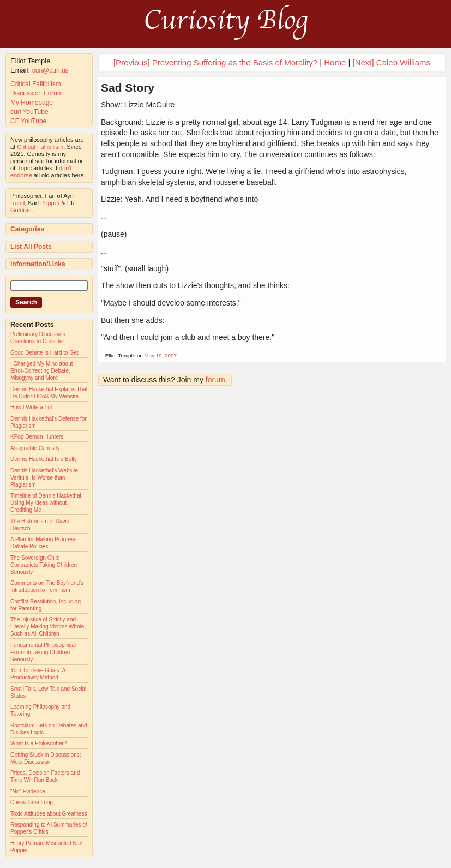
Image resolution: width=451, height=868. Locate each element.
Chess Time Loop (32, 802)
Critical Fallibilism (36, 84)
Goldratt (21, 210)
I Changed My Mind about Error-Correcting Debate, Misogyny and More (42, 371)
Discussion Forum (37, 93)
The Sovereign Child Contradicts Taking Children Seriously (44, 565)
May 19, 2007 (161, 355)
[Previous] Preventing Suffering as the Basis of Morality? (215, 62)
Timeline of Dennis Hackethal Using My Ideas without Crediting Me (46, 503)
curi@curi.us (50, 70)
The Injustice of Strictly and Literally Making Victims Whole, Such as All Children (48, 627)
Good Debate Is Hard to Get (44, 353)
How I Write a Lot (31, 407)
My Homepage (32, 103)
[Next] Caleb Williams (392, 62)
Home (335, 62)
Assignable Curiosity (35, 448)
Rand (17, 203)
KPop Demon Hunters (37, 437)
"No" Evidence (28, 791)
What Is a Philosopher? (38, 743)
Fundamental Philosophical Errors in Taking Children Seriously (43, 652)
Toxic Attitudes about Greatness (49, 814)
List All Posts (31, 247)
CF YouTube (28, 121)
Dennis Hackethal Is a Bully (44, 459)
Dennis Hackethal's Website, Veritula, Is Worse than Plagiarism (45, 478)
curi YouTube (29, 112)
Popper (50, 203)
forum (215, 380)
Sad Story (128, 88)
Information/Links (38, 264)
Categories (27, 229)
